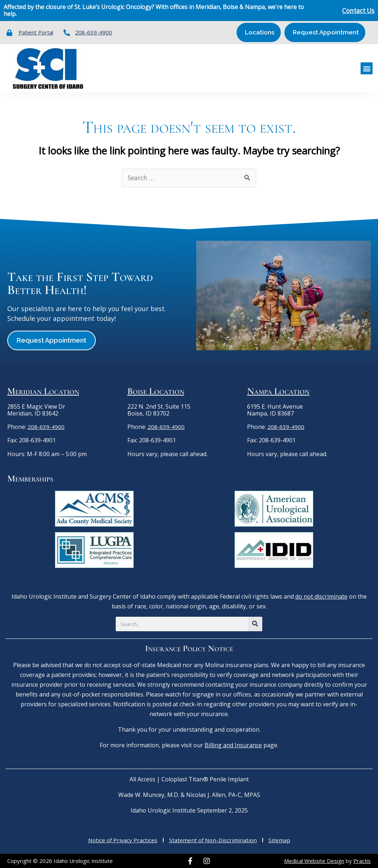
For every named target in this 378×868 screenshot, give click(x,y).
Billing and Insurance (233, 745)
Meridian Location (43, 391)
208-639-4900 (46, 426)
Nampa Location (278, 391)
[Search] (255, 624)
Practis (362, 860)
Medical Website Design (314, 860)
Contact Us (357, 11)
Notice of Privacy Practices (121, 840)
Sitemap (282, 840)
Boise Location (156, 391)
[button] (367, 68)
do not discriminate (321, 596)
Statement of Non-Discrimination (214, 840)
